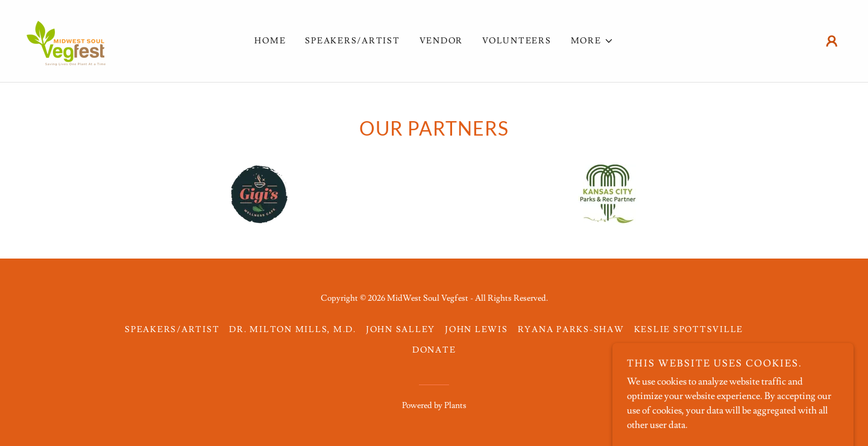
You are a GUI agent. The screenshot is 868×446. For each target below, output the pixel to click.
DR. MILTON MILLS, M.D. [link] (293, 330)
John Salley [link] (401, 330)
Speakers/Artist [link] (352, 41)
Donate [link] (434, 350)
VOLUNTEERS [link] (517, 41)
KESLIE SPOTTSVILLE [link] (689, 330)
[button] (592, 41)
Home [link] (270, 41)
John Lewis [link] (476, 330)
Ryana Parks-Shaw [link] (571, 330)
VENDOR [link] (442, 41)
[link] (66, 39)
